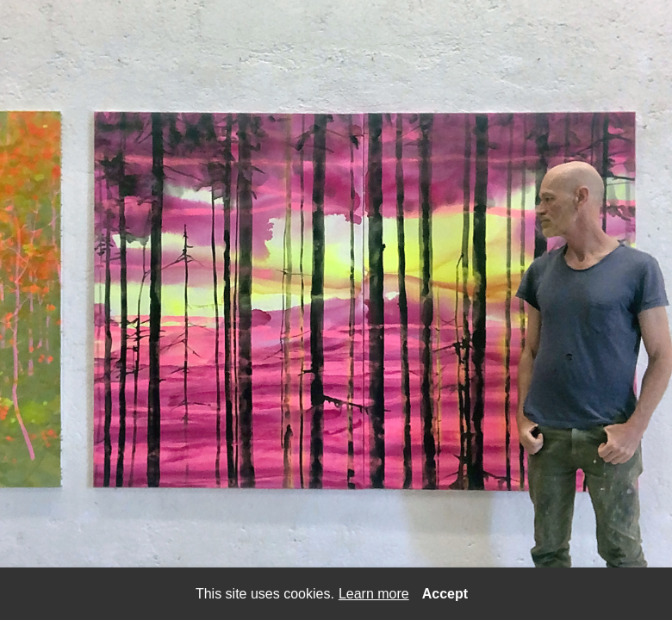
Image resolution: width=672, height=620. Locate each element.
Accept (445, 594)
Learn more (374, 594)
